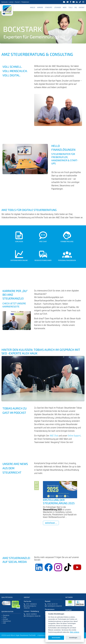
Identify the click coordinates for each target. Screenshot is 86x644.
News (65, 8)
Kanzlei (33, 8)
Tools (70, 8)
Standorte (49, 8)
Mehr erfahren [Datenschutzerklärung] (75, 632)
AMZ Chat (54, 436)
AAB (4, 623)
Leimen (11, 2)
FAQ (76, 8)
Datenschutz (7, 621)
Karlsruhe (4, 2)
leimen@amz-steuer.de (33, 616)
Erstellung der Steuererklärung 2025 (59, 502)
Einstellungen (73, 638)
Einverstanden (56, 638)
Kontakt (82, 8)
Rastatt (17, 2)
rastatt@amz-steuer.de (55, 606)
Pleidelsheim (25, 2)
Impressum (42, 635)
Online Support (74, 436)
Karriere (40, 8)
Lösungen (57, 8)
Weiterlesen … (52, 523)
